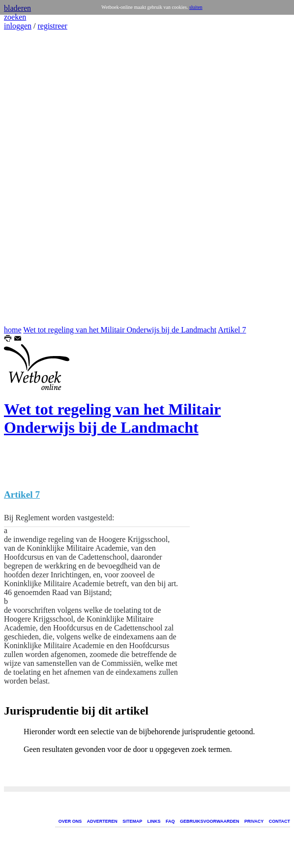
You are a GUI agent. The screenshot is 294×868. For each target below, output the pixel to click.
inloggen (18, 26)
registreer (52, 26)
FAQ (170, 821)
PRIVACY (254, 821)
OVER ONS (70, 821)
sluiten (196, 7)
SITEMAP (132, 821)
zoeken (15, 17)
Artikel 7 (232, 330)
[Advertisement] (33, 178)
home (13, 330)
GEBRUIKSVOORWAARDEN (209, 821)
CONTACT (279, 821)
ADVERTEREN (102, 821)
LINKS (154, 821)
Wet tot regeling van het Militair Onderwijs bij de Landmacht (120, 330)
